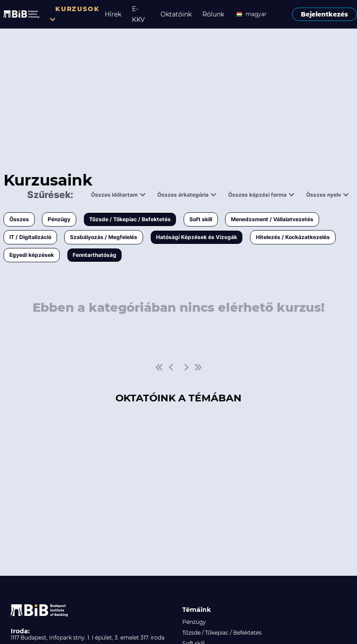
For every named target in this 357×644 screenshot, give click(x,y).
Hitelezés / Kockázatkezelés (293, 237)
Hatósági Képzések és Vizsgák (197, 237)
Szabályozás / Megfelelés (104, 237)
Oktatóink (176, 14)
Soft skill (201, 219)
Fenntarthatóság (94, 255)
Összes (19, 219)
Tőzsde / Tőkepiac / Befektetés (130, 219)
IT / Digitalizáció (30, 237)
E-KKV (138, 14)
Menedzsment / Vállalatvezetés (272, 219)
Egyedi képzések (32, 255)
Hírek (113, 14)
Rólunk (213, 14)
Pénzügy (59, 219)
